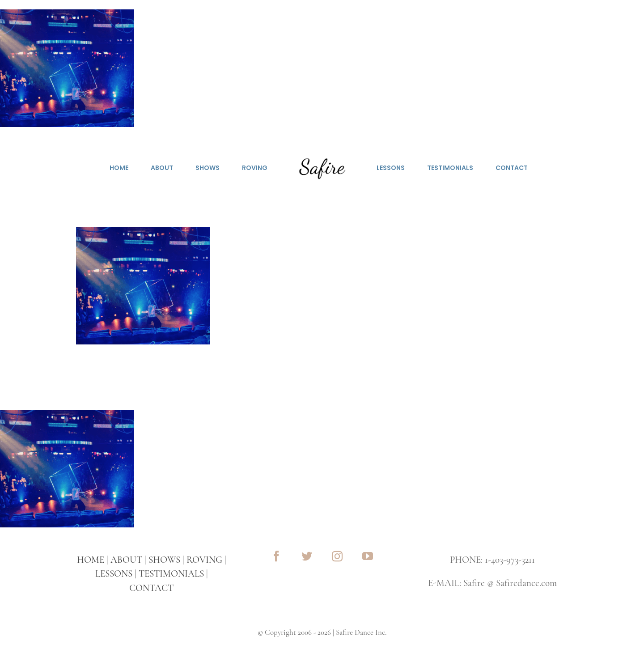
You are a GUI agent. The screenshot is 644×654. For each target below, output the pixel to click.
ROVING (204, 560)
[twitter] (307, 556)
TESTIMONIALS (171, 574)
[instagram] (337, 556)
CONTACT (151, 588)
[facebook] (276, 556)
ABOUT (126, 560)
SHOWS (164, 560)
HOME (91, 560)
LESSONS (114, 574)
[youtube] (368, 556)
